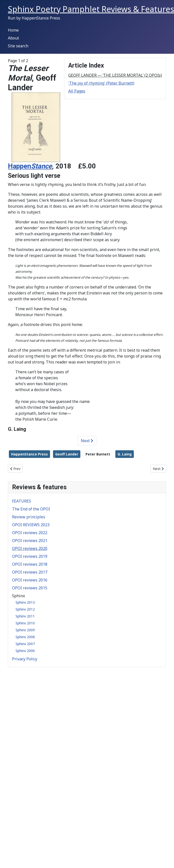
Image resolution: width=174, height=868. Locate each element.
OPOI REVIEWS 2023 (31, 525)
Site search (18, 46)
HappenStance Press (29, 454)
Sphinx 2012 (25, 609)
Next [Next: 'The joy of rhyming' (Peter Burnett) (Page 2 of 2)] (87, 441)
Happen (30, 166)
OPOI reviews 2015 (30, 588)
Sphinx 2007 (25, 644)
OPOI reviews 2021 (30, 541)
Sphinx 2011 (25, 616)
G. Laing (125, 454)
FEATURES (22, 501)
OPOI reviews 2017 (30, 572)
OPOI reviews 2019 (30, 556)
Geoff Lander (67, 454)
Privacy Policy (25, 659)
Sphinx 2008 (25, 637)
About (13, 38)
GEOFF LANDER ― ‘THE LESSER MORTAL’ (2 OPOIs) (115, 75)
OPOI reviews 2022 (30, 533)
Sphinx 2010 (25, 623)
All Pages (77, 91)
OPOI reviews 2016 (30, 580)
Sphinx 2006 (25, 651)
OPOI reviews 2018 (30, 564)
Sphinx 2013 (25, 602)
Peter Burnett (98, 454)
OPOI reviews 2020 (30, 548)
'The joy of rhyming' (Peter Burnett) (101, 83)
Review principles (29, 517)
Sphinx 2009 (25, 630)
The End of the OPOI (31, 509)
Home (13, 30)
